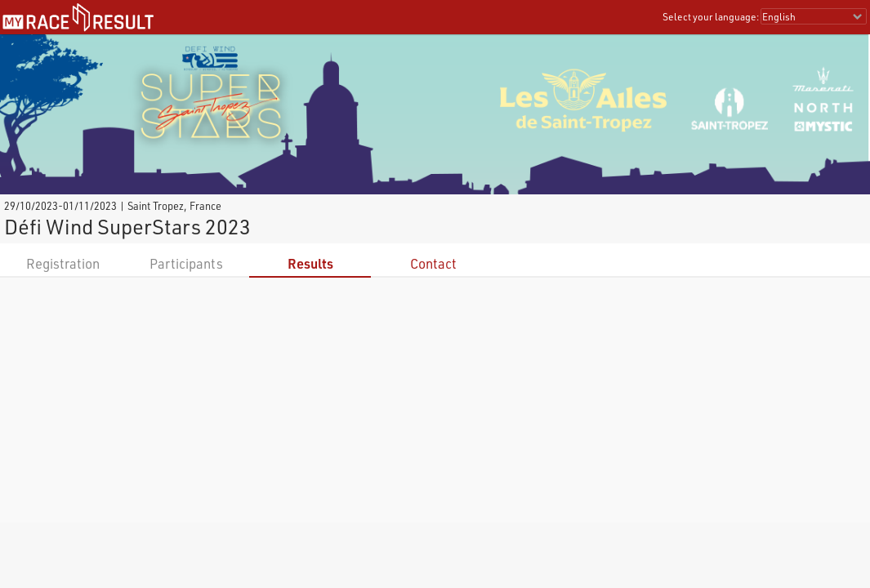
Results (310, 263)
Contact (433, 263)
